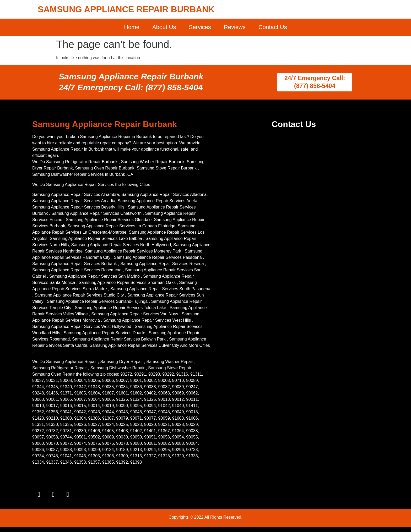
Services (200, 27)
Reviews (235, 27)
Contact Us (273, 27)
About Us (164, 27)
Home (132, 27)
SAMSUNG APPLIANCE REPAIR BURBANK (126, 9)
